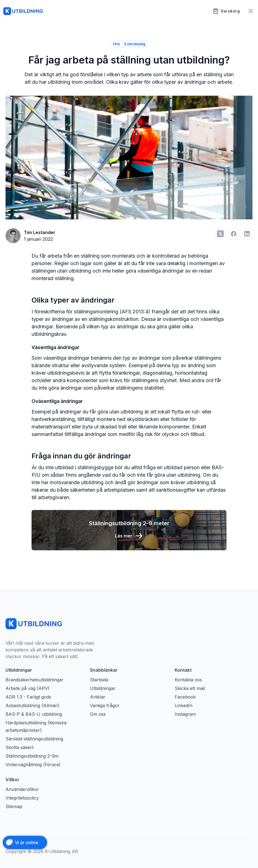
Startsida (99, 680)
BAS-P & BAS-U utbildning (34, 714)
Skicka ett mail (190, 688)
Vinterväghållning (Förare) (33, 765)
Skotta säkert (20, 747)
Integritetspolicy (22, 798)
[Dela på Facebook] (234, 234)
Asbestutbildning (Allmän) (33, 705)
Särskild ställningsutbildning (34, 739)
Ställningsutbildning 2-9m (32, 756)
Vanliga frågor (105, 705)
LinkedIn (184, 705)
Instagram (185, 714)
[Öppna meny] (251, 11)
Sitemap (14, 806)
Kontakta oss (188, 680)
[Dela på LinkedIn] (247, 234)
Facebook (185, 697)
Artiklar (98, 697)
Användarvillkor (22, 789)
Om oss (98, 714)
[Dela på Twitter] (220, 234)
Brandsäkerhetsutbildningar (34, 680)
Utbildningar (103, 688)
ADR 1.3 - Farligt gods (28, 697)
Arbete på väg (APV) (28, 688)
